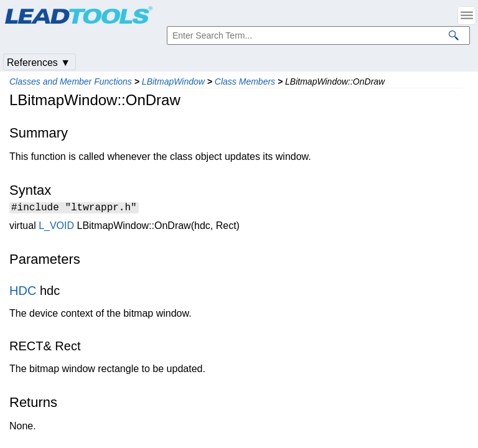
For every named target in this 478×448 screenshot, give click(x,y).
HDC (23, 292)
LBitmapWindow (173, 82)
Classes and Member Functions (71, 82)
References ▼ (39, 63)
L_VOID (56, 227)
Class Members (245, 82)
